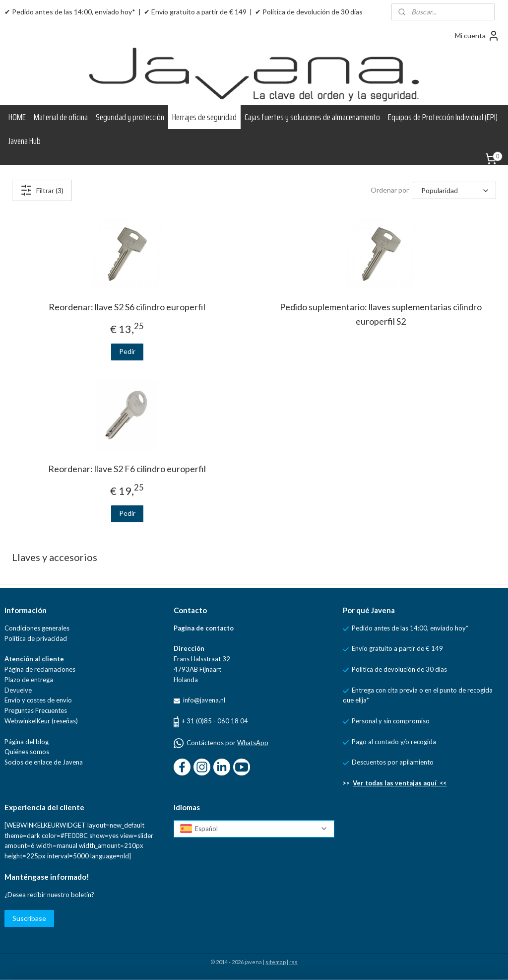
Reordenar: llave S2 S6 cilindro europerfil (127, 307)
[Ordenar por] (454, 190)
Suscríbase (29, 918)
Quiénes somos (27, 752)
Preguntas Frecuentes (36, 710)
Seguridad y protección (130, 117)
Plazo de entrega (29, 680)
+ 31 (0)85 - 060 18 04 (215, 721)
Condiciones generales (37, 628)
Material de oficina (61, 117)
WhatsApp (253, 743)
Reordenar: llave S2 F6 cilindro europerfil (127, 469)
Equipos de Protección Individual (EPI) (443, 117)
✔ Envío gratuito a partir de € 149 (195, 12)
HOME (17, 117)
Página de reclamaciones (40, 669)
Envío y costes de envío (38, 700)
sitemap (276, 962)
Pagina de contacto (204, 628)
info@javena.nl (203, 700)
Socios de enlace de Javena (44, 762)
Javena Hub (25, 141)
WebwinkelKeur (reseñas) (41, 721)
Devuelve (18, 690)
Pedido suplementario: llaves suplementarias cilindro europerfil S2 (381, 314)
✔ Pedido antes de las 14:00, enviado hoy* (70, 12)
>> (348, 783)
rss (293, 962)
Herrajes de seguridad (204, 117)
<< (442, 783)
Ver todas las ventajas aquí (395, 783)
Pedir (127, 351)
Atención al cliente (34, 659)
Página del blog (27, 742)
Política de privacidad (36, 638)
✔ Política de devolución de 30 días (309, 12)
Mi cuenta (477, 36)
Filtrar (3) (42, 190)
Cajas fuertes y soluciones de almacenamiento (312, 117)
